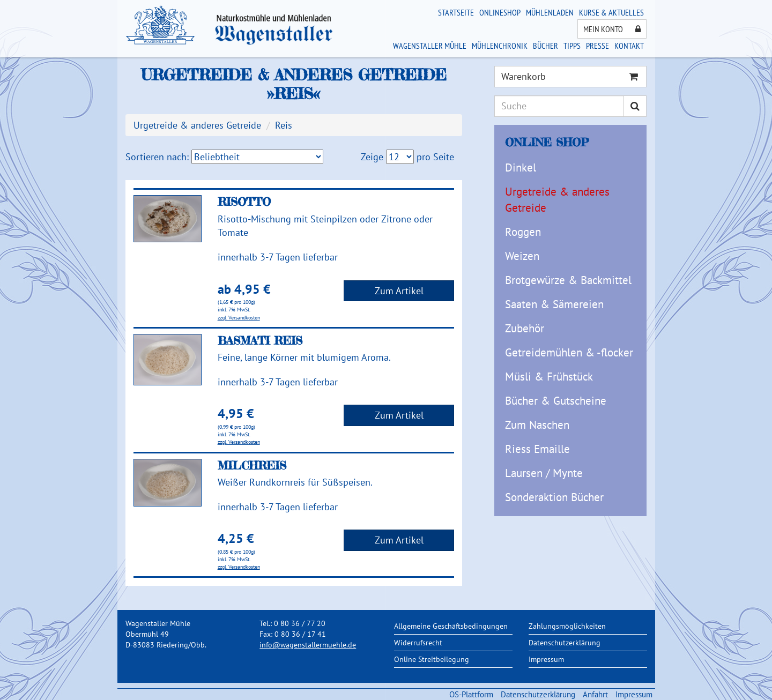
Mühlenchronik (500, 46)
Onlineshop (500, 12)
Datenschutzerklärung (565, 643)
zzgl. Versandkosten (239, 318)
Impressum (546, 659)
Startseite (456, 12)
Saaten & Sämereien (554, 304)
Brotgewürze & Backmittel (568, 280)
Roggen (523, 232)
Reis (284, 125)
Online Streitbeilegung (432, 659)
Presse (597, 46)
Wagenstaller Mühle (430, 46)
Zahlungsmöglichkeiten (567, 626)
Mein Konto (612, 29)
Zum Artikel (399, 291)
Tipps (572, 46)
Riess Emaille (537, 449)
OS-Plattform (471, 694)
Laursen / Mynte (544, 473)
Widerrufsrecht (418, 643)
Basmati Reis (260, 340)
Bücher (545, 46)
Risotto (244, 202)
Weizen (522, 256)
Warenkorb (570, 76)
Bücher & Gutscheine (556, 401)
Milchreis (252, 465)
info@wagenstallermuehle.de (308, 645)
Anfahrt (595, 694)
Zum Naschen (537, 425)
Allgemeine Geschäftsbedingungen (451, 626)
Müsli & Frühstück (549, 377)
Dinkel (521, 167)
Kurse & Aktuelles (611, 12)
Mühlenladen (550, 12)
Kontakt (629, 46)
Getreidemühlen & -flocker (569, 352)
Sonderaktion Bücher (554, 497)
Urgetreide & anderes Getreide (557, 200)
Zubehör (525, 328)
